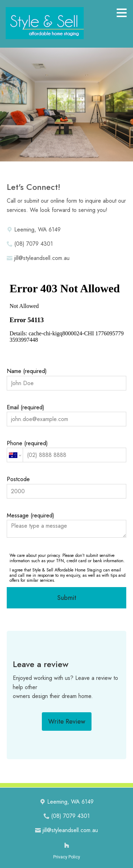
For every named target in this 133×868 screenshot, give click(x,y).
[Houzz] (67, 845)
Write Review (67, 721)
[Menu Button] (122, 13)
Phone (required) (67, 451)
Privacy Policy (67, 857)
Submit (67, 598)
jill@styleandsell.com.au (42, 258)
